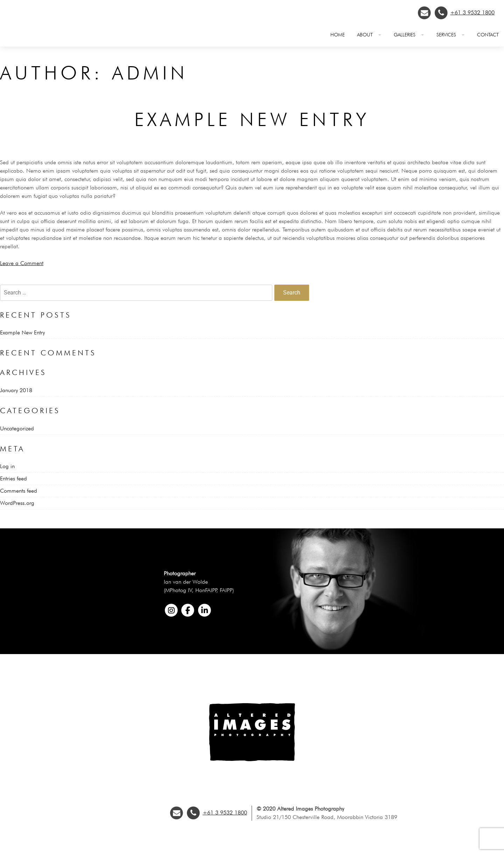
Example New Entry (252, 119)
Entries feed (13, 478)
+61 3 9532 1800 (472, 12)
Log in (7, 466)
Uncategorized (17, 428)
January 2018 (16, 390)
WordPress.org (17, 503)
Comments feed (19, 491)
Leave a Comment (22, 263)
